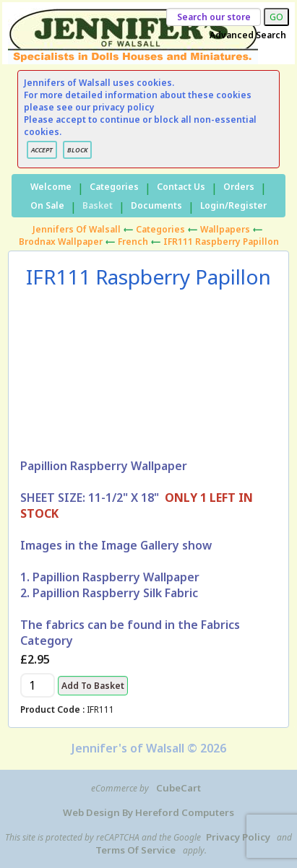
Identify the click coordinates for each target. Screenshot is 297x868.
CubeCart (178, 788)
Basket (98, 205)
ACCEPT (42, 150)
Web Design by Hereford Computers (148, 812)
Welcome (51, 187)
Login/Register (233, 205)
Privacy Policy (238, 837)
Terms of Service (135, 850)
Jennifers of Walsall (77, 229)
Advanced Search (248, 35)
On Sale (47, 205)
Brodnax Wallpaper (61, 242)
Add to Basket (93, 686)
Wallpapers (225, 229)
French (133, 242)
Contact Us (181, 187)
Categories (114, 187)
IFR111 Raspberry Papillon (221, 242)
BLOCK (77, 150)
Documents (156, 205)
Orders (239, 187)
